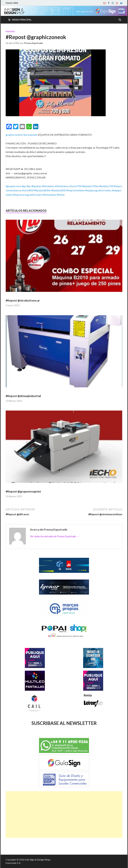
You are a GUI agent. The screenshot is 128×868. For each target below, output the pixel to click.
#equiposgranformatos (98, 190)
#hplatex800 (58, 190)
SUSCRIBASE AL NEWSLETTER (64, 723)
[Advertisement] (64, 815)
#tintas (61, 195)
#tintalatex (48, 186)
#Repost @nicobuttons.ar (23, 300)
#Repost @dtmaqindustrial (23, 396)
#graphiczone (13, 186)
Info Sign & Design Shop (38, 860)
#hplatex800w (42, 190)
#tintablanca (62, 186)
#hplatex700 (106, 186)
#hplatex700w (90, 186)
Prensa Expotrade (33, 43)
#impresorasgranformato (27, 195)
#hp (29, 186)
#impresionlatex (75, 190)
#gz (24, 186)
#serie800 (28, 190)
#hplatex (36, 186)
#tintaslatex (49, 195)
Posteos (10, 32)
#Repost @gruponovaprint (23, 491)
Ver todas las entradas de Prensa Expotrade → (54, 536)
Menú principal (22, 20)
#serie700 (76, 186)
